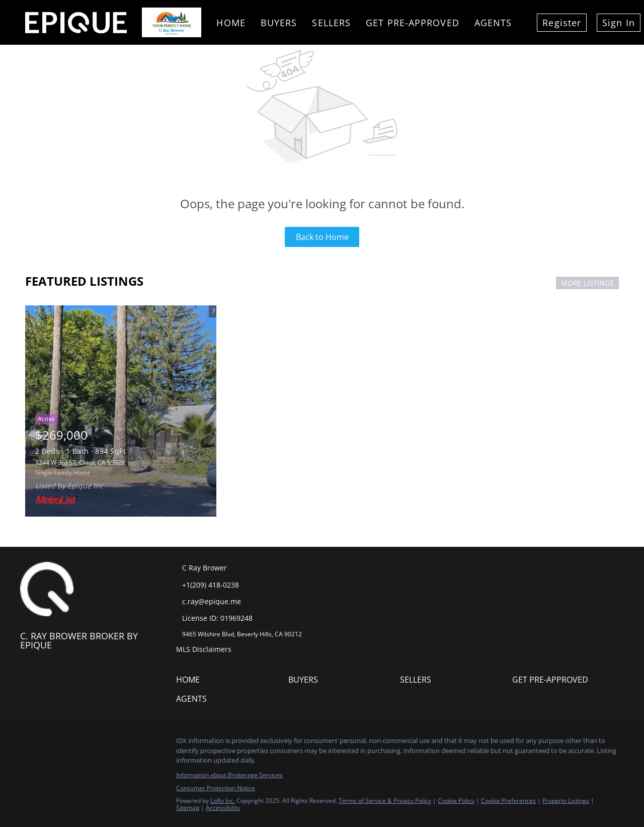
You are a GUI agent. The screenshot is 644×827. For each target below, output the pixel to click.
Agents (493, 23)
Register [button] (562, 23)
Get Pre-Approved (413, 23)
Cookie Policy (456, 801)
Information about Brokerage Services (229, 775)
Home (231, 23)
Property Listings (566, 801)
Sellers (331, 23)
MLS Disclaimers (204, 649)
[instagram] (88, 743)
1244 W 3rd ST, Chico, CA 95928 (80, 463)
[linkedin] (48, 743)
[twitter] (68, 743)
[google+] (128, 743)
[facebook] (28, 743)
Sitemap (188, 808)
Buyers (279, 23)
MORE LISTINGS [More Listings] (587, 283)
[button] (190, 682)
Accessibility (223, 808)
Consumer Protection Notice (216, 788)
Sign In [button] (619, 23)
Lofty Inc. (223, 801)
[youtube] (108, 743)
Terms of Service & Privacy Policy (385, 801)
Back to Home (322, 237)
